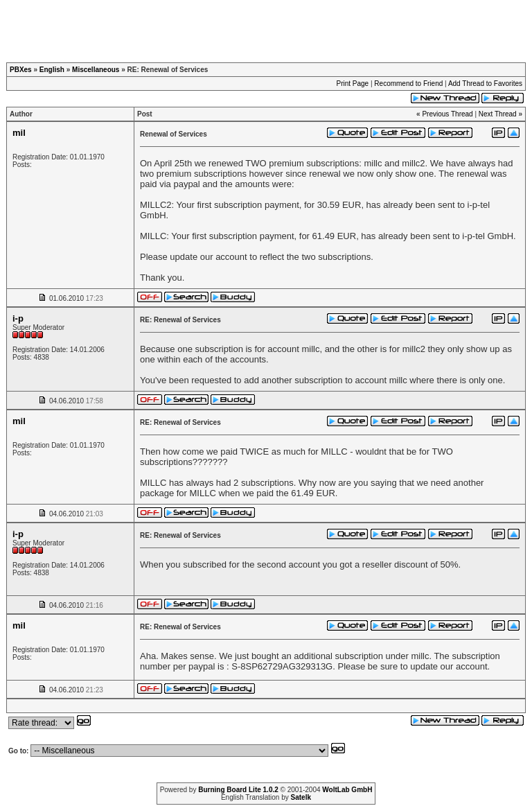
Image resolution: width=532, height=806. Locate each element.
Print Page (352, 84)
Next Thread (498, 114)
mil (19, 133)
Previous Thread (447, 114)
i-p (18, 318)
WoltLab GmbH (347, 790)
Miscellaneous (96, 70)
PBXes (21, 70)
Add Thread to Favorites (485, 84)
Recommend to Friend (408, 84)
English (52, 70)
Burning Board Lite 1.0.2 (238, 790)
